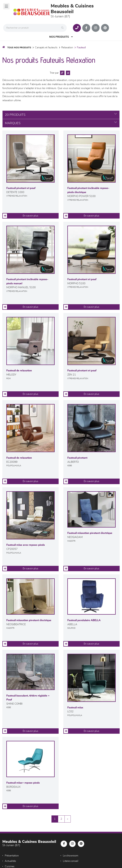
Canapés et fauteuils (46, 48)
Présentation (12, 856)
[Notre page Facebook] (86, 28)
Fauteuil (81, 48)
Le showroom (71, 856)
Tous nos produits (19, 48)
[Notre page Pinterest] (105, 28)
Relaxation (67, 48)
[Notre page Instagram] (96, 28)
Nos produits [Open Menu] (61, 37)
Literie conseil (71, 861)
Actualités (10, 861)
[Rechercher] (63, 28)
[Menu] (6, 6)
